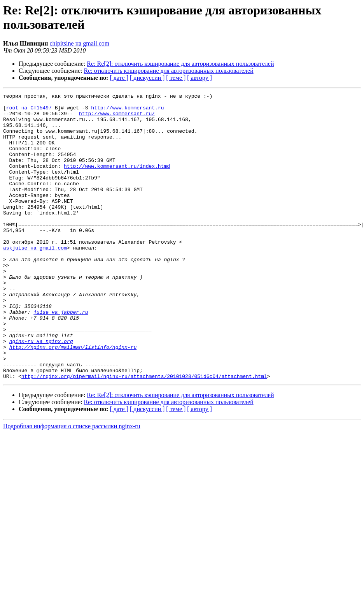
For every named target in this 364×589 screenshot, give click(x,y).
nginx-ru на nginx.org (41, 391)
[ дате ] (119, 78)
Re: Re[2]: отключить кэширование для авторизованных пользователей (180, 64)
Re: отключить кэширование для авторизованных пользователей (169, 71)
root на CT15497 (29, 111)
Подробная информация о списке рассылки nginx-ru (72, 483)
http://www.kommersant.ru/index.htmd (117, 181)
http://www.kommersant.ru (127, 111)
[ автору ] (199, 78)
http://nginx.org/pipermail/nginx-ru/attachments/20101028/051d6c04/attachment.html (144, 433)
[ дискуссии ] (147, 78)
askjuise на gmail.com (35, 279)
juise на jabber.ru (61, 356)
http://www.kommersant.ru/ (117, 118)
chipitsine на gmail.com (79, 43)
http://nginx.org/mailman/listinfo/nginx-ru (73, 398)
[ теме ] (176, 78)
